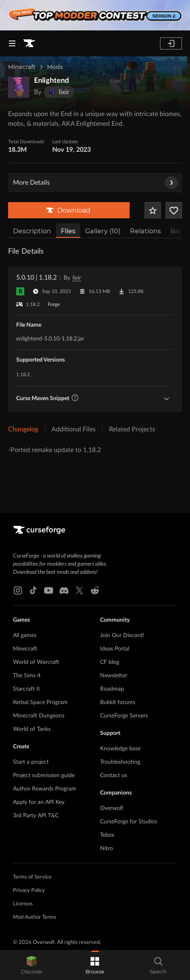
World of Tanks (32, 729)
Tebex (107, 835)
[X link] (79, 590)
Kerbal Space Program (40, 702)
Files (68, 231)
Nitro (107, 849)
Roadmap (112, 689)
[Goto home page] (29, 43)
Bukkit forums (118, 702)
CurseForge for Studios (129, 822)
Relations (145, 231)
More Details (95, 183)
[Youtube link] (49, 590)
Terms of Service (32, 877)
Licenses (23, 904)
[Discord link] (64, 590)
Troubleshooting (120, 762)
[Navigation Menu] (12, 43)
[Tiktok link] (33, 590)
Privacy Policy (29, 891)
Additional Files (74, 429)
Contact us (114, 775)
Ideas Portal (115, 649)
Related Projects (132, 429)
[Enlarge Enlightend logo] (19, 87)
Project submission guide (44, 775)
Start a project (31, 762)
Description (32, 231)
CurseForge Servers (124, 716)
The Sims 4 (27, 676)
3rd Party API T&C (36, 816)
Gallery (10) (103, 231)
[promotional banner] (95, 15)
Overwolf (112, 808)
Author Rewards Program (45, 789)
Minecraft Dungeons (39, 716)
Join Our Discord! (122, 635)
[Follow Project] (174, 210)
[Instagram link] (18, 590)
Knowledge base (120, 749)
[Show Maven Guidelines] (167, 398)
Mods (55, 67)
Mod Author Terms (35, 917)
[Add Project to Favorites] (153, 210)
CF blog (110, 662)
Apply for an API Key (39, 802)
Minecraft (22, 67)
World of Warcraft (36, 662)
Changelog (23, 429)
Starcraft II (26, 689)
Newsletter (114, 676)
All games (25, 635)
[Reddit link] (95, 590)
